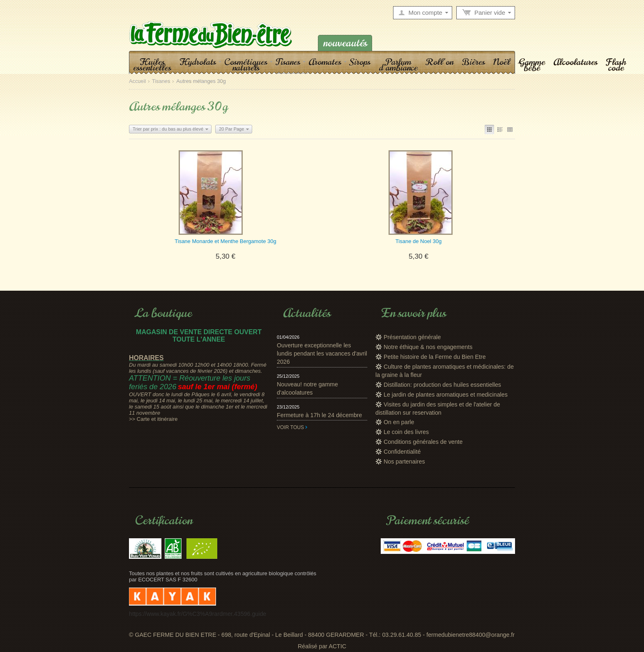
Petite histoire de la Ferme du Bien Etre (435, 357)
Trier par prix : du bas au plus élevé (168, 129)
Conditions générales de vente (423, 442)
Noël (502, 62)
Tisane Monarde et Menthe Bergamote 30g (225, 241)
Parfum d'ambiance (398, 64)
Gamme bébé (532, 64)
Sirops (360, 62)
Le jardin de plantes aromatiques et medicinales (446, 395)
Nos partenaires (404, 461)
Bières (473, 62)
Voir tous (290, 427)
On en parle (399, 422)
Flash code (616, 64)
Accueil (137, 81)
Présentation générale (412, 337)
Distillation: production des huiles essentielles (442, 385)
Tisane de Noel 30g (419, 241)
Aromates (325, 62)
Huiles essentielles (152, 64)
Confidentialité (402, 452)
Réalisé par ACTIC (322, 646)
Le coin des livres (406, 432)
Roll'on (440, 62)
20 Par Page (231, 129)
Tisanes (288, 62)
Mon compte (425, 13)
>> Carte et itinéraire (153, 419)
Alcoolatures (575, 62)
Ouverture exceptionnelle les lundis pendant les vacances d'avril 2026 (322, 354)
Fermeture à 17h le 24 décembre (320, 415)
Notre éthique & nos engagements (428, 347)
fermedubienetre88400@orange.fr (470, 635)
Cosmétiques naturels (246, 64)
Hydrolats (198, 62)
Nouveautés (345, 43)
